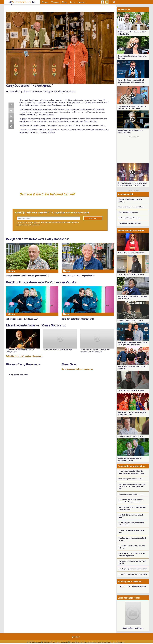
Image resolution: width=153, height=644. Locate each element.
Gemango (121, 642)
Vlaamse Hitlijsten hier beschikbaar (131, 207)
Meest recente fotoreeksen (131, 231)
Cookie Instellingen (104, 642)
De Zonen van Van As (84, 369)
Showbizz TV (124, 10)
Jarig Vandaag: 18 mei (129, 598)
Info (58, 642)
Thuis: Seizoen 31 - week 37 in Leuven (131, 275)
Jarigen (81, 2)
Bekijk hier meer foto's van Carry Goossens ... (24, 356)
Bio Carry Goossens (18, 375)
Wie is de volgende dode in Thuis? (130, 479)
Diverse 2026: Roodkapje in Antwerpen (131, 253)
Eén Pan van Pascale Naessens (129, 218)
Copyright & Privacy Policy (70, 642)
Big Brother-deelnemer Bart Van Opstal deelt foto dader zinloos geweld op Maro (132, 487)
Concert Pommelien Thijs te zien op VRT (133, 574)
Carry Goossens (68, 369)
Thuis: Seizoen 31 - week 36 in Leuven (131, 391)
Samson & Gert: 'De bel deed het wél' (47, 194)
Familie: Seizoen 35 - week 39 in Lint (130, 436)
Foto (72, 2)
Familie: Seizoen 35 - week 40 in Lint (130, 321)
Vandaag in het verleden (130, 582)
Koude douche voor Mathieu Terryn (131, 494)
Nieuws (45, 2)
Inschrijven (93, 218)
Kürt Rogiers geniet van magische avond (133, 569)
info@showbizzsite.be (89, 642)
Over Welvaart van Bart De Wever (130, 223)
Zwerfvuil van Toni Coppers (128, 212)
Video (65, 2)
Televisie (55, 2)
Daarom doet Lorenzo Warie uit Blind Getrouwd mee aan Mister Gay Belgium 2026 (131, 82)
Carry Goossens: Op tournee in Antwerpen (58, 350)
